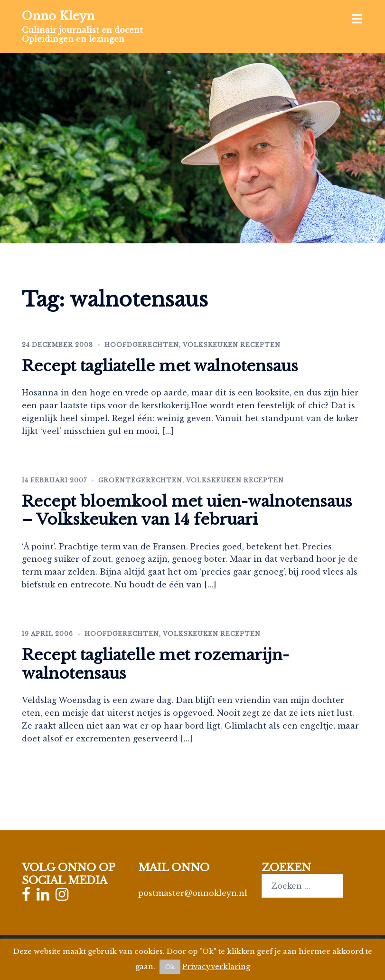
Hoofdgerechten (142, 345)
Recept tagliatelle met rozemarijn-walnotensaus (155, 664)
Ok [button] (170, 967)
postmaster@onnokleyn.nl (193, 893)
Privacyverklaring (216, 966)
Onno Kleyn (58, 16)
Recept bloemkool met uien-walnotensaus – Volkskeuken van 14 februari (187, 510)
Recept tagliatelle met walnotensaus (160, 366)
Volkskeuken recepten (232, 345)
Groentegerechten (140, 480)
